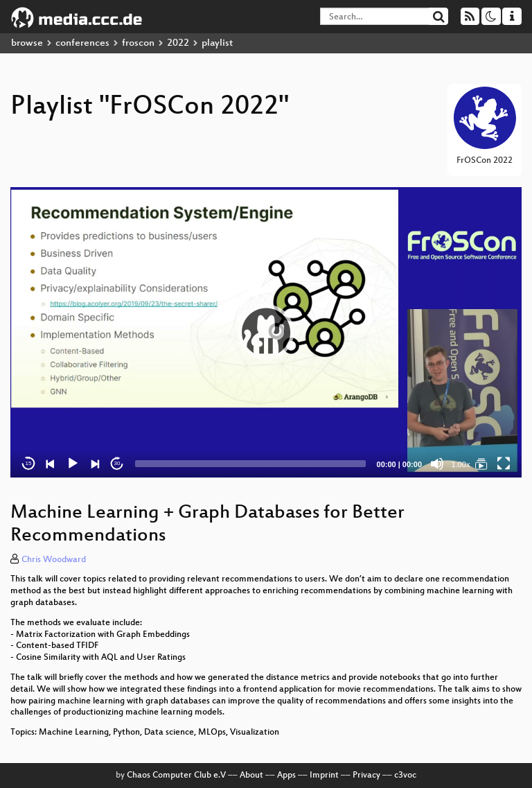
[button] (266, 332)
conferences (82, 43)
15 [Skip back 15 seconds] (29, 463)
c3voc (405, 776)
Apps (286, 776)
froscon (138, 43)
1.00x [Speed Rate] (461, 464)
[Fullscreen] (504, 464)
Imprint (324, 776)
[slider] (250, 464)
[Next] (95, 464)
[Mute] (437, 464)
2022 (178, 43)
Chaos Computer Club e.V (176, 776)
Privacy (366, 776)
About (251, 776)
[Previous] (51, 464)
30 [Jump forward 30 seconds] (117, 463)
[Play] (73, 464)
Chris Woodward (54, 560)
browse (27, 43)
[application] (266, 332)
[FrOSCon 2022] (481, 464)
